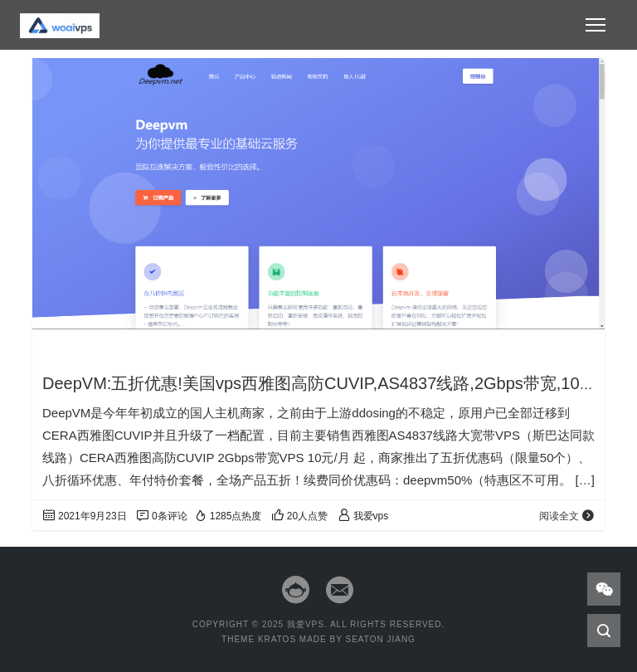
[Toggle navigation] (596, 25)
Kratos (277, 639)
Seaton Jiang (380, 639)
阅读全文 (567, 516)
